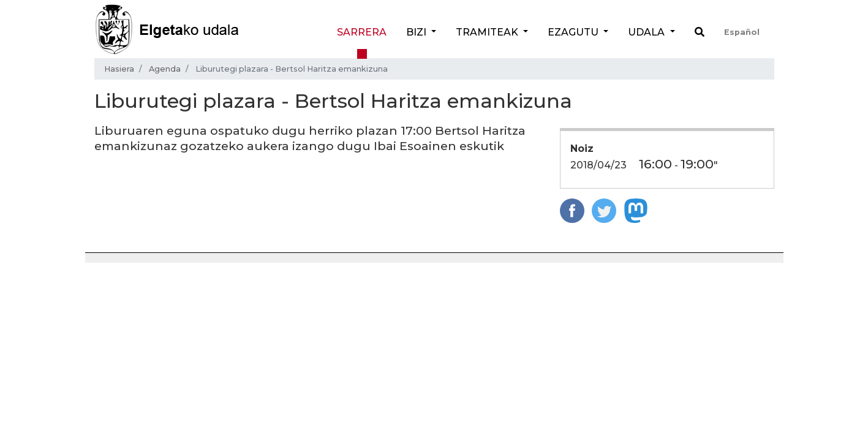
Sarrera (362, 32)
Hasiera (119, 69)
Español (742, 32)
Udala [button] (647, 32)
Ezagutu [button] (574, 32)
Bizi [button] (417, 32)
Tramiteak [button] (488, 32)
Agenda (165, 69)
